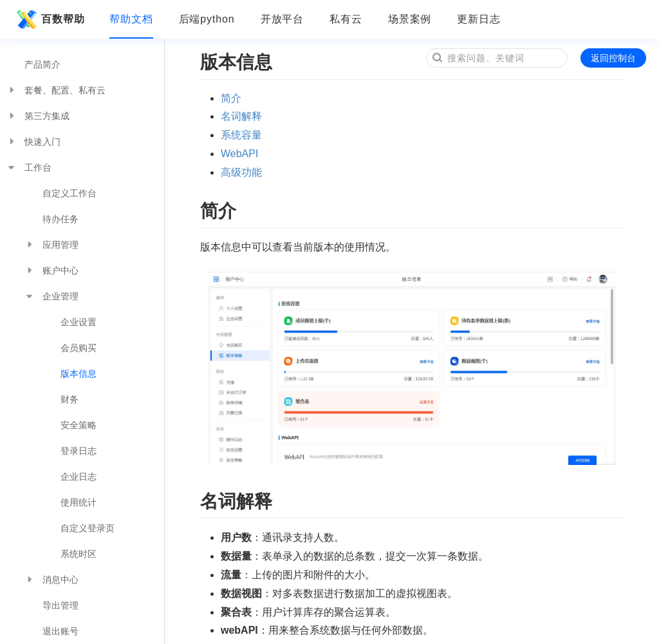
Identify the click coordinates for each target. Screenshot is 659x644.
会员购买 (79, 348)
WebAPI (239, 154)
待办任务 (60, 219)
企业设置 (79, 322)
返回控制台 (613, 58)
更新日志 (479, 19)
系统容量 (241, 135)
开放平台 (283, 19)
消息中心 (51, 580)
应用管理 (51, 245)
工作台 (29, 167)
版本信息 (79, 374)
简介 (231, 98)
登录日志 (79, 451)
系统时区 (79, 554)
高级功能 (241, 172)
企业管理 (51, 296)
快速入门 (33, 142)
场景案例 (410, 19)
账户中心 (51, 270)
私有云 (346, 19)
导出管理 (60, 605)
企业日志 (79, 477)
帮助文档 (131, 19)
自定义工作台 (70, 193)
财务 (70, 399)
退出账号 (60, 631)
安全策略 (79, 425)
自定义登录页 (88, 528)
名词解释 (241, 116)
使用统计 (79, 502)
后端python (207, 19)
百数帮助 (49, 19)
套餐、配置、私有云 (56, 90)
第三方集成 (38, 116)
